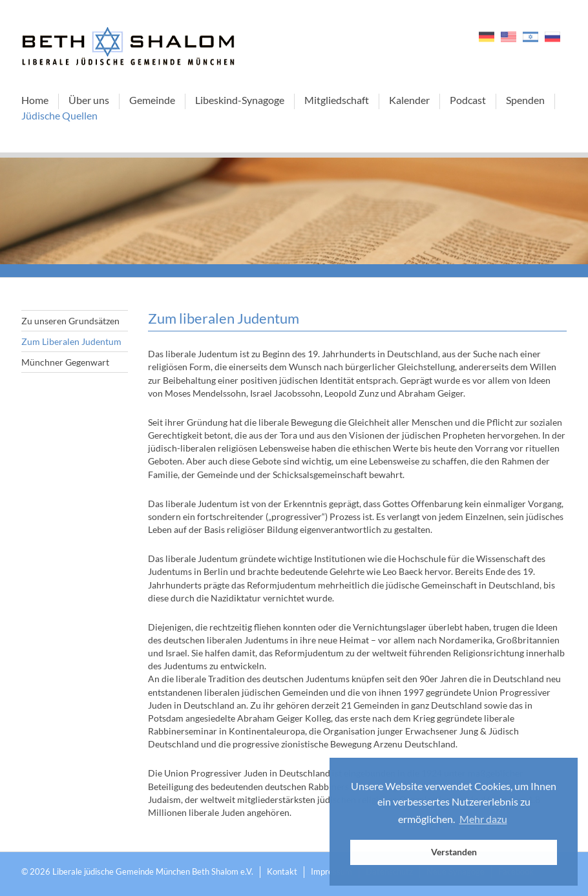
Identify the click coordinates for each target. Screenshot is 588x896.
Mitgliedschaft (337, 100)
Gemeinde (152, 100)
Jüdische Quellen (59, 115)
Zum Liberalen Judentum (71, 341)
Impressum (331, 871)
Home (35, 100)
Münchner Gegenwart (65, 362)
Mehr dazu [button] (483, 819)
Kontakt (282, 871)
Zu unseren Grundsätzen (70, 321)
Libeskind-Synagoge (240, 100)
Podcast (468, 100)
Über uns (89, 100)
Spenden (525, 100)
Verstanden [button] (454, 852)
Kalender (409, 100)
